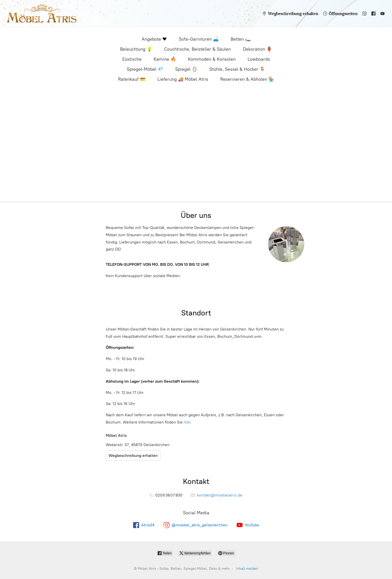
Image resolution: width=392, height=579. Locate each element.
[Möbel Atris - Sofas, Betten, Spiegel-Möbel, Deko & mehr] (42, 13)
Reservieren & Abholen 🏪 (247, 79)
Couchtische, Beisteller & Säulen (198, 49)
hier (187, 422)
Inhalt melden (247, 569)
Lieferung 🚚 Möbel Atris (183, 79)
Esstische (132, 59)
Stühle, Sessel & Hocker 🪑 (237, 69)
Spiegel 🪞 (186, 69)
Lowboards (259, 59)
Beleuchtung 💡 (136, 49)
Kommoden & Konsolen (212, 59)
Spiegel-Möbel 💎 (145, 69)
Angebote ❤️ (154, 39)
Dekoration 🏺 (257, 49)
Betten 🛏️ (241, 39)
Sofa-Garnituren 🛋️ (199, 39)
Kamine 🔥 (165, 59)
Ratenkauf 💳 (132, 79)
